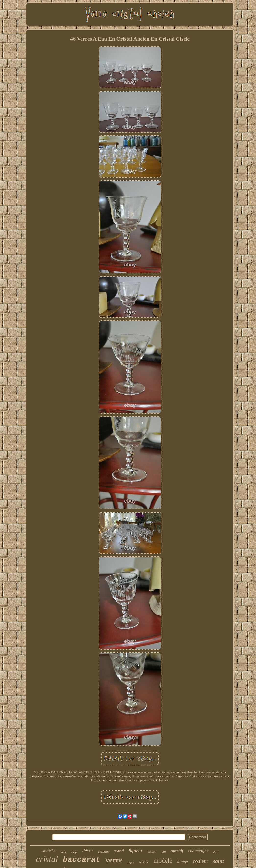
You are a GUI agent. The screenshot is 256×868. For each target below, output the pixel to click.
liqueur (135, 851)
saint (219, 861)
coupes (151, 852)
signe (131, 862)
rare (163, 851)
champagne (198, 851)
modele (163, 861)
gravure (103, 851)
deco (216, 852)
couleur (201, 861)
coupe (74, 852)
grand (119, 851)
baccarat (82, 860)
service (144, 862)
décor (88, 851)
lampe (183, 862)
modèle (49, 851)
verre (114, 860)
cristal (47, 859)
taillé (64, 852)
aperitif (177, 851)
